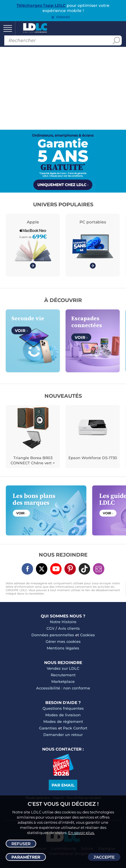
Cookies (88, 635)
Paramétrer (26, 857)
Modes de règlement (63, 721)
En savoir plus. (81, 833)
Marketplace (63, 681)
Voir (21, 331)
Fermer (63, 17)
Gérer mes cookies (63, 641)
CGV (50, 628)
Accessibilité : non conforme (63, 688)
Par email (63, 785)
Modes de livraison (63, 715)
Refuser (21, 844)
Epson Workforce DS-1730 (93, 458)
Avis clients (69, 628)
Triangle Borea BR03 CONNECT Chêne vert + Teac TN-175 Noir (33, 461)
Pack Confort (75, 728)
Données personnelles (53, 635)
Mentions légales (63, 648)
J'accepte (104, 857)
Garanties (48, 728)
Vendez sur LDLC (63, 668)
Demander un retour (63, 735)
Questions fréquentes (63, 708)
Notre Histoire (63, 622)
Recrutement (63, 675)
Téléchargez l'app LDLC (41, 5)
